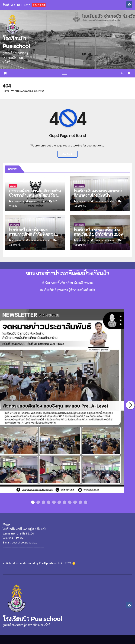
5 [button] (54, 502)
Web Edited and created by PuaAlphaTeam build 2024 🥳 (41, 563)
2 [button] (38, 502)
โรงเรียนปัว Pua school (32, 619)
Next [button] (130, 405)
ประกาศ (13, 186)
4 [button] (49, 502)
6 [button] (59, 502)
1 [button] (33, 502)
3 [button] (43, 502)
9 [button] (75, 502)
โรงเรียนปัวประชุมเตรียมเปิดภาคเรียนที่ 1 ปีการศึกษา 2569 (98, 232)
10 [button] (81, 502)
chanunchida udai (104, 201)
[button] (123, 73)
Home (6, 91)
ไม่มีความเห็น (80, 206)
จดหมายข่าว (79, 186)
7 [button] (65, 502)
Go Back (67, 154)
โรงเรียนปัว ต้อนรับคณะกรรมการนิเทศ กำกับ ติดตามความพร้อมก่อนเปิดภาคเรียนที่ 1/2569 (33, 236)
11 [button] (86, 502)
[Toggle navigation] (65, 73)
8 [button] (70, 502)
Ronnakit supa (36, 201)
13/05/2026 (83, 201)
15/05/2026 (18, 201)
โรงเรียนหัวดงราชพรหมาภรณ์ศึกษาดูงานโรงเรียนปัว (98, 193)
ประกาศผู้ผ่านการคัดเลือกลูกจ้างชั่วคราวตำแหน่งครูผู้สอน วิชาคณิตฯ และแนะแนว (35, 195)
